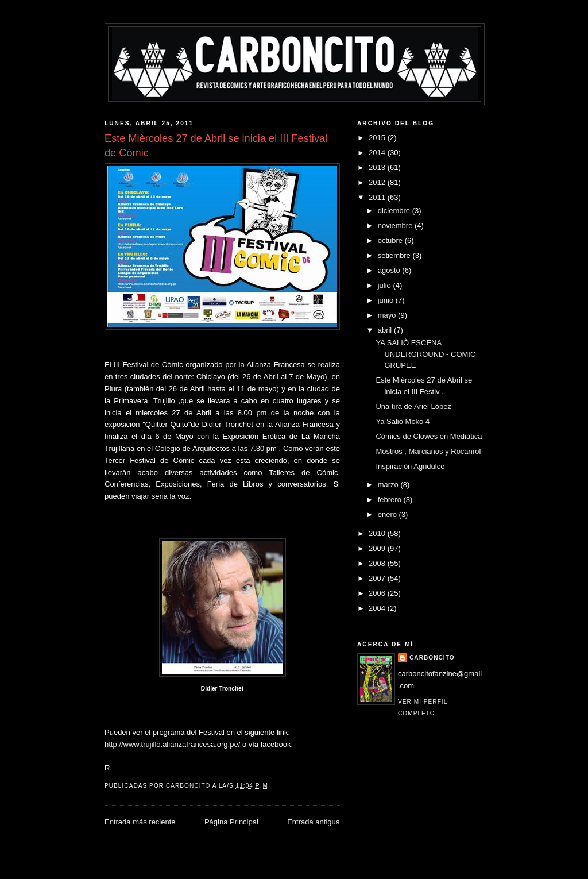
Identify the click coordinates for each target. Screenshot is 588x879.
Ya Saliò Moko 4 (403, 421)
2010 (378, 533)
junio (387, 300)
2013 (378, 167)
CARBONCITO (432, 658)
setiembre (395, 255)
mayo (388, 315)
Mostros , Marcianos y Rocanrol (428, 451)
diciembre (395, 211)
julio (386, 285)
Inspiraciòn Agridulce (410, 466)
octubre (391, 240)
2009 (378, 548)
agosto (390, 270)
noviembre (396, 225)
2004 (378, 608)
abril (386, 330)
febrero (391, 500)
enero (388, 514)
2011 (378, 197)
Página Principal (231, 822)
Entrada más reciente (140, 822)
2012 (378, 182)
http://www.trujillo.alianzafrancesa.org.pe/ (172, 744)
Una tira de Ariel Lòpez (413, 406)
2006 (378, 593)
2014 (378, 153)
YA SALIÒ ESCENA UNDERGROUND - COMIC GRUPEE (425, 354)
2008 (378, 563)
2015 (378, 138)
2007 (378, 578)
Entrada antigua (314, 822)
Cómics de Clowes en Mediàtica (429, 436)
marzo (389, 485)
